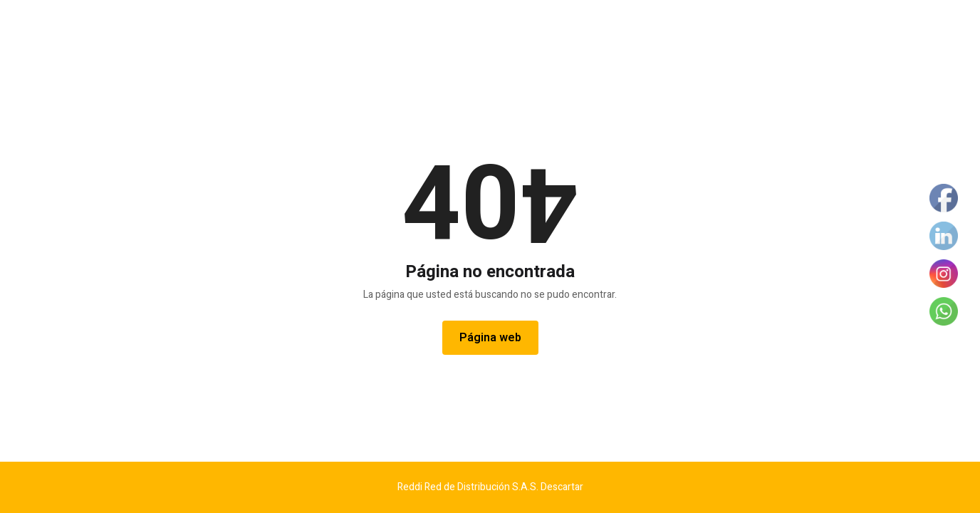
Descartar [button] (562, 487)
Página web (490, 338)
